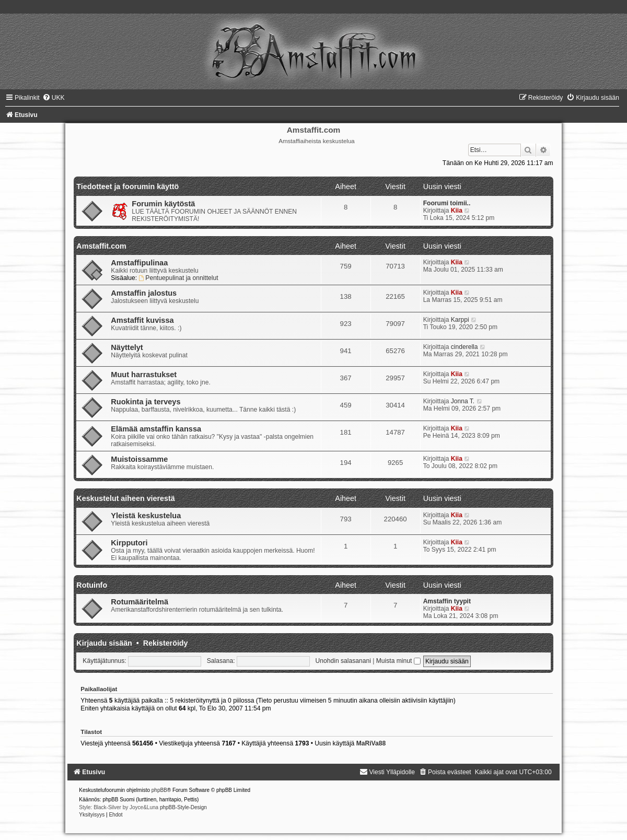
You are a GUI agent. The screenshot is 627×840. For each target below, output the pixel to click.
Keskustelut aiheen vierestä (125, 498)
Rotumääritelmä (140, 602)
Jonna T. (463, 401)
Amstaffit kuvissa (142, 320)
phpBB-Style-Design (183, 807)
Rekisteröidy (166, 643)
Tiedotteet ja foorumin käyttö (127, 186)
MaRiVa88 (371, 743)
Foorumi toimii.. (447, 203)
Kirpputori (129, 543)
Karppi (460, 320)
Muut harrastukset (144, 375)
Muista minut (398, 661)
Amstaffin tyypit (447, 601)
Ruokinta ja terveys (146, 402)
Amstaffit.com (101, 246)
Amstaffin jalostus (144, 293)
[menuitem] (54, 98)
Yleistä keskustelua (146, 516)
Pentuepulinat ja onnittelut (179, 278)
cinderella (465, 347)
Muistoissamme (139, 459)
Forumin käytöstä (163, 204)
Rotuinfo (92, 585)
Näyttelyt (127, 347)
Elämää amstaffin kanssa (156, 429)
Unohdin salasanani (343, 661)
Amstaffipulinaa (139, 263)
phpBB (159, 790)
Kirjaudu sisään (104, 643)
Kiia (457, 211)
